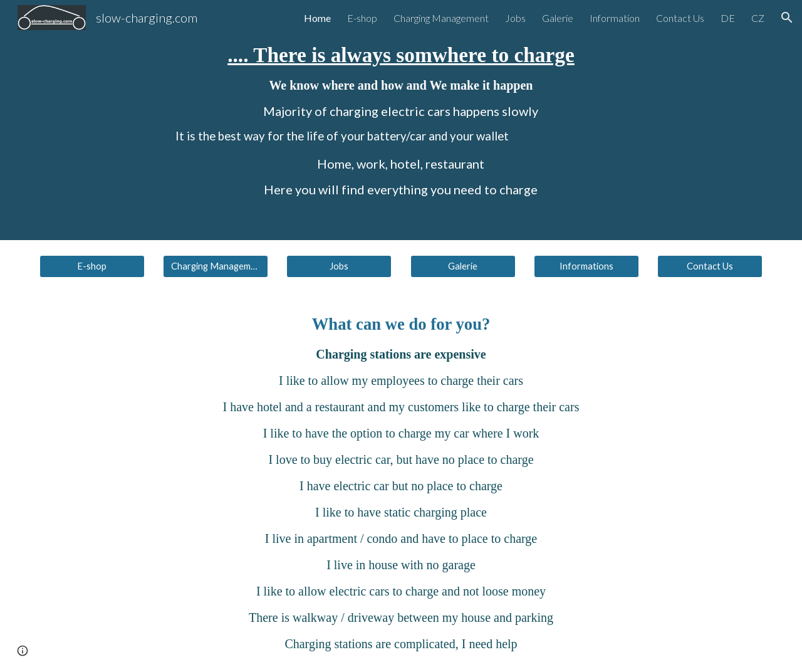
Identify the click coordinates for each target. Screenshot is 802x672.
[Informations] (586, 266)
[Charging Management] (216, 266)
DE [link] (728, 18)
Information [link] (615, 18)
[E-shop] (92, 266)
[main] (401, 120)
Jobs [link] (515, 18)
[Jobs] (339, 266)
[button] (787, 18)
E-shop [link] (362, 18)
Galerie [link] (558, 18)
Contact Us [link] (680, 18)
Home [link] (317, 18)
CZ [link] (758, 18)
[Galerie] (463, 266)
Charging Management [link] (441, 18)
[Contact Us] (710, 266)
